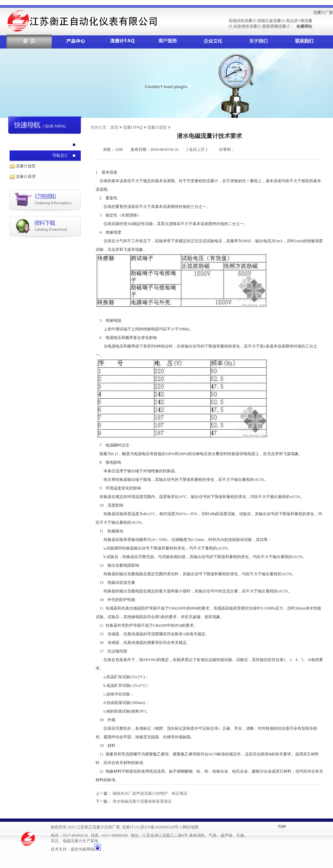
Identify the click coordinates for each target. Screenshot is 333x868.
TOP (282, 827)
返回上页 (197, 150)
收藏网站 (304, 26)
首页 (114, 127)
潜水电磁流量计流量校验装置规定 (142, 801)
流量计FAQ (133, 127)
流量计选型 (26, 166)
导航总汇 (60, 155)
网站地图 (191, 827)
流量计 (128, 827)
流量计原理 (26, 177)
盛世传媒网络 (82, 849)
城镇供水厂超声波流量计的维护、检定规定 (150, 793)
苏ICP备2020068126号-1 (161, 827)
